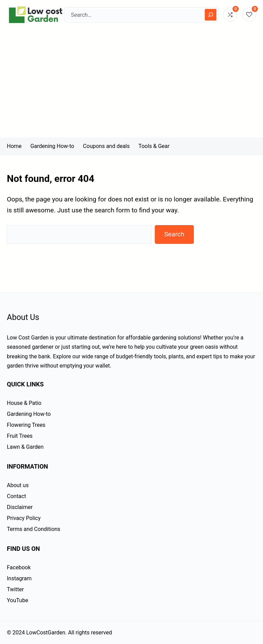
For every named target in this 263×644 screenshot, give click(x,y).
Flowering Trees (26, 425)
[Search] (211, 15)
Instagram (19, 578)
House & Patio (24, 403)
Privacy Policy (24, 518)
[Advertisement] (131, 86)
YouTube (17, 600)
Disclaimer (20, 507)
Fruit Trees (20, 436)
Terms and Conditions (34, 529)
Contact (16, 496)
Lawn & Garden (25, 447)
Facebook (19, 567)
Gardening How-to (29, 414)
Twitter (15, 589)
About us (18, 485)
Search (174, 234)
